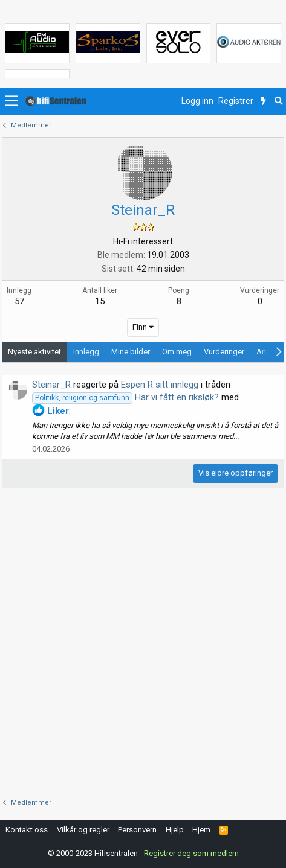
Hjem (201, 830)
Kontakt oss (27, 830)
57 (19, 301)
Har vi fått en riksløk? (125, 397)
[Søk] (278, 101)
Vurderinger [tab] (224, 352)
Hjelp (175, 830)
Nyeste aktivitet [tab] (34, 352)
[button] (11, 101)
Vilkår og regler (83, 830)
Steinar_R (51, 385)
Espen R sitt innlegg (160, 385)
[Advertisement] (143, 643)
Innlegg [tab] (86, 352)
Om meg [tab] (177, 352)
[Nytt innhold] (263, 101)
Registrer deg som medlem (191, 853)
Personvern (137, 830)
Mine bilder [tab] (131, 352)
